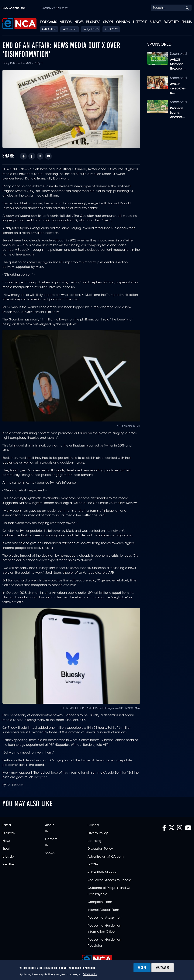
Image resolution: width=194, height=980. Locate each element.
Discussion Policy (100, 849)
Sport (108, 22)
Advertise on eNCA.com (106, 857)
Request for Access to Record (109, 880)
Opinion (123, 22)
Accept (142, 967)
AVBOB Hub (49, 30)
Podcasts (49, 22)
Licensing (94, 841)
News (79, 22)
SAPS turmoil (69, 30)
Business (93, 22)
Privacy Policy (98, 833)
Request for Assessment (105, 918)
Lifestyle (140, 22)
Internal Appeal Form (103, 910)
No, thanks (163, 967)
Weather (171, 22)
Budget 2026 (91, 30)
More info (90, 975)
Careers (93, 825)
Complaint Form (100, 902)
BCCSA (93, 865)
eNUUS (187, 22)
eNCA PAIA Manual (102, 873)
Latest (7, 825)
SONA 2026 (111, 30)
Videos (66, 22)
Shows (156, 22)
